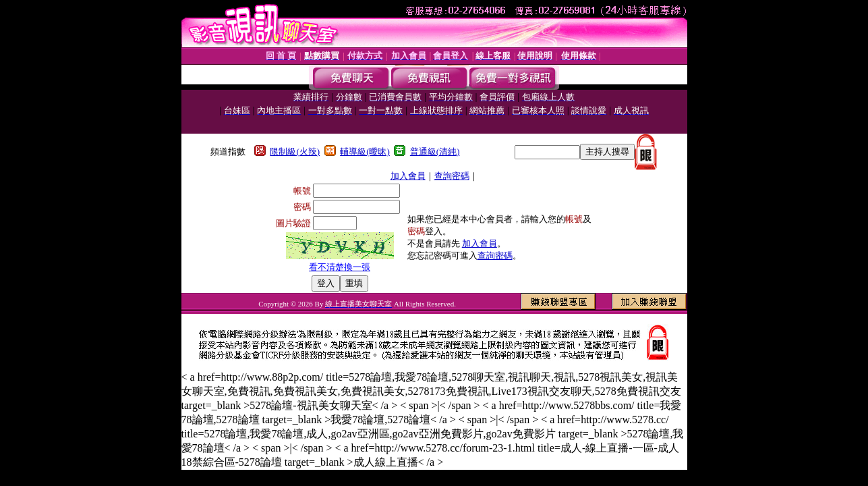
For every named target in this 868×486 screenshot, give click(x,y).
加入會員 (408, 176)
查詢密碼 (452, 176)
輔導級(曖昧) (365, 152)
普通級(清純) (435, 152)
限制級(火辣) (295, 152)
